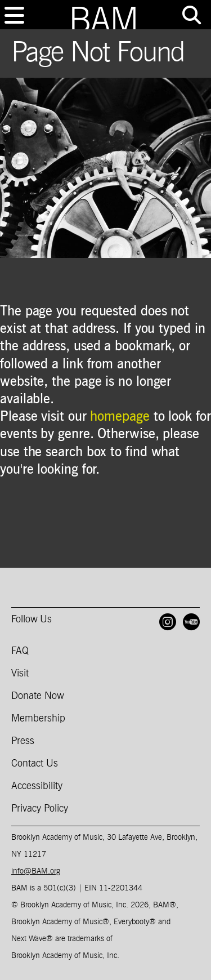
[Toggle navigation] (14, 15)
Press (23, 741)
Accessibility (37, 786)
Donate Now (38, 696)
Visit (20, 674)
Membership (38, 719)
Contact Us (35, 764)
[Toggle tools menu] (191, 15)
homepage (120, 417)
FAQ (20, 651)
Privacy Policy (40, 809)
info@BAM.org (36, 871)
